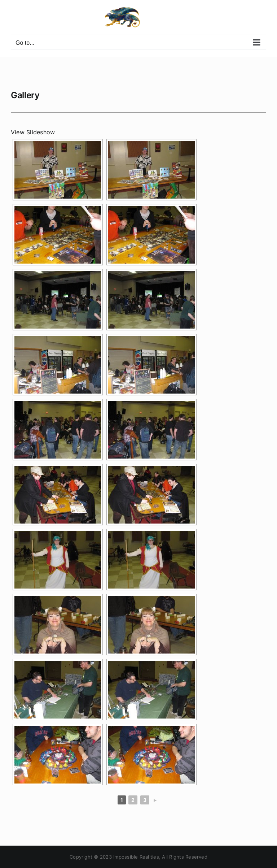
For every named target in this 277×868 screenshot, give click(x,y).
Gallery (25, 95)
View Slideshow (33, 132)
